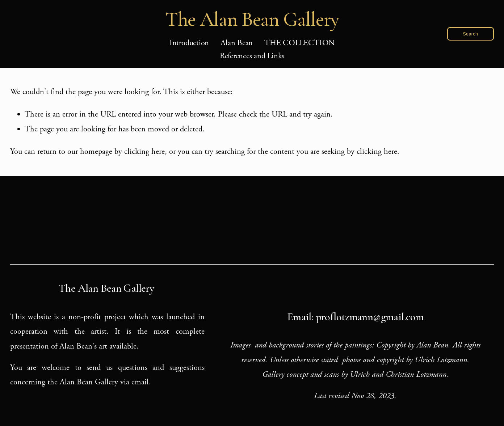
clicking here (144, 152)
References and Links (252, 56)
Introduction (189, 43)
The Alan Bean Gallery (252, 19)
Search (470, 34)
